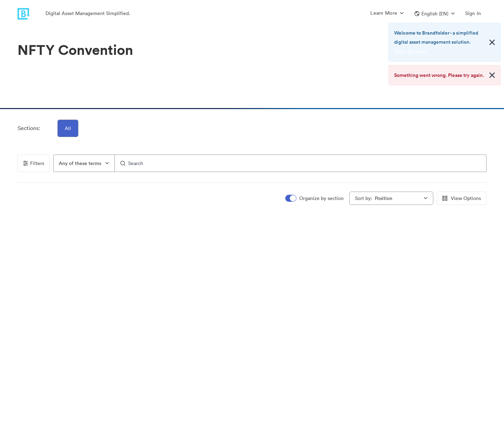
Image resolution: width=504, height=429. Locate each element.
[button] (435, 14)
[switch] (315, 198)
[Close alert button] (492, 42)
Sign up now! (410, 51)
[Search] (300, 163)
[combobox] (84, 163)
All (68, 128)
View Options (462, 198)
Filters (34, 163)
